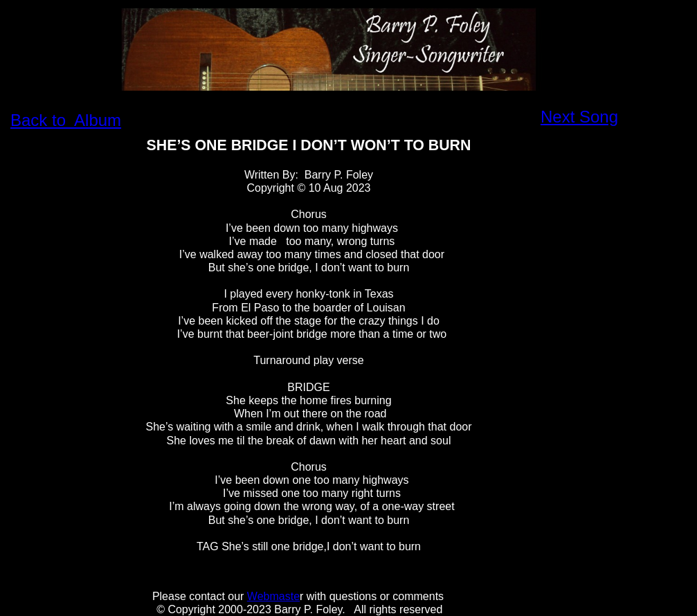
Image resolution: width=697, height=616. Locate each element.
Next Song (579, 117)
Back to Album (66, 120)
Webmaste (273, 596)
